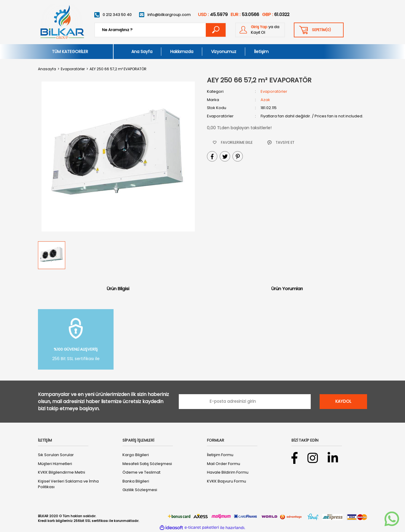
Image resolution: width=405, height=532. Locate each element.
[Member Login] (260, 30)
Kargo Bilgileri (136, 455)
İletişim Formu (220, 455)
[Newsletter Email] (245, 402)
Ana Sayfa (142, 52)
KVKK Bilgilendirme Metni (62, 472)
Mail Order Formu (224, 464)
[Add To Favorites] (233, 142)
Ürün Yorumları (287, 289)
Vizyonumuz (224, 52)
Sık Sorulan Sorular (56, 455)
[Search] (160, 30)
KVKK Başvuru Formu (227, 481)
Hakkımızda (182, 52)
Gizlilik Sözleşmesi (140, 490)
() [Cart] (321, 30)
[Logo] (62, 22)
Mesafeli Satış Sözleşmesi (147, 464)
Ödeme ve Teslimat (141, 472)
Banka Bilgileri (136, 481)
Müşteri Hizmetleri (55, 464)
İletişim (261, 52)
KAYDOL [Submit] (343, 401)
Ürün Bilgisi (118, 289)
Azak (265, 100)
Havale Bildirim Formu (228, 472)
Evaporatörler (274, 91)
